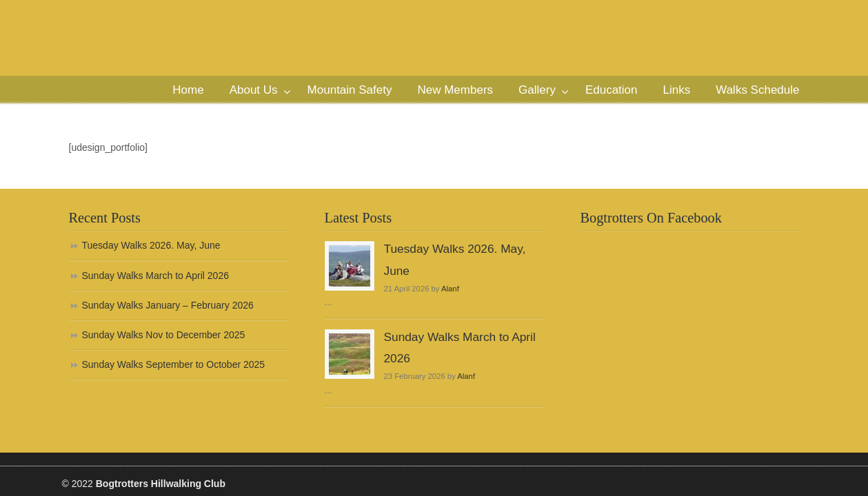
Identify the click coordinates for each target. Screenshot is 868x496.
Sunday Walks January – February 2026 (168, 305)
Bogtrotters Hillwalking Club (190, 60)
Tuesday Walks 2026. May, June (151, 245)
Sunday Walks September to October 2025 (174, 364)
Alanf (450, 289)
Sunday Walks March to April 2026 (155, 276)
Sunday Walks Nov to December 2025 (164, 335)
